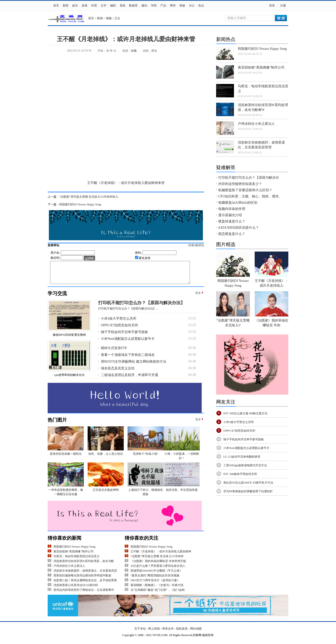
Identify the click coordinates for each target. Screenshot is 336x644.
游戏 (84, 6)
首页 (56, 6)
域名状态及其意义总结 (118, 373)
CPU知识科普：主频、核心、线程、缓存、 (250, 196)
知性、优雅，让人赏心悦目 (106, 458)
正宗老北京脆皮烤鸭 (106, 494)
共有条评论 (201, 245)
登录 (272, 6)
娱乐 (75, 6)
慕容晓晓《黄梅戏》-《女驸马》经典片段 (157, 589)
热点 (201, 6)
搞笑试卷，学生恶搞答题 (182, 494)
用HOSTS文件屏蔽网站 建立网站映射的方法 (134, 366)
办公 (192, 6)
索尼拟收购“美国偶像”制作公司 (74, 556)
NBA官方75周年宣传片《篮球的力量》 (155, 585)
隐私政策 (182, 633)
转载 (134, 51)
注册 (283, 6)
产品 (163, 6)
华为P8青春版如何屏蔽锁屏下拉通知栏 (248, 491)
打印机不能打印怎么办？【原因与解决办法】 (142, 307)
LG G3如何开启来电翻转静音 (242, 457)
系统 (123, 6)
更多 (198, 297)
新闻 (65, 6)
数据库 (133, 6)
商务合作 (168, 633)
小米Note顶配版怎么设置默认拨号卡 (128, 343)
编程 (113, 6)
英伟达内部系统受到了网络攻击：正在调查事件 (84, 594)
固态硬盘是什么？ (232, 234)
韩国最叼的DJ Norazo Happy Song (80, 204)
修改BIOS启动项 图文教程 (69, 339)
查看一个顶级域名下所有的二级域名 (128, 359)
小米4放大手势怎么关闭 (119, 323)
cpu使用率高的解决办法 (69, 379)
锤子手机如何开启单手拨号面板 (124, 336)
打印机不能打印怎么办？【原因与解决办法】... (128, 313)
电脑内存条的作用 (232, 209)
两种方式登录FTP (114, 352)
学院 (154, 6)
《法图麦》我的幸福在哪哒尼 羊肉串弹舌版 (158, 565)
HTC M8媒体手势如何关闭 (240, 474)
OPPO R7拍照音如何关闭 (119, 330)
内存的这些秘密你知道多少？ (240, 184)
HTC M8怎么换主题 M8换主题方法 (245, 413)
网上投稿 (154, 633)
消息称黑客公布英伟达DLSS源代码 (76, 589)
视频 (109, 18)
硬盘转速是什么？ (232, 221)
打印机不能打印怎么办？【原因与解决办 (249, 178)
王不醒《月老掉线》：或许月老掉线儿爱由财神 (161, 556)
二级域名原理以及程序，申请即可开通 (129, 379)
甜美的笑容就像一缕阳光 (66, 458)
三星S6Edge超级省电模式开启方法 (245, 465)
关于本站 (140, 633)
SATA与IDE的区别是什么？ (239, 228)
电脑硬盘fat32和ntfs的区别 (238, 203)
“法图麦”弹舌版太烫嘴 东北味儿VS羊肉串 (157, 561)
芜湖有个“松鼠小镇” (146, 458)
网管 (173, 6)
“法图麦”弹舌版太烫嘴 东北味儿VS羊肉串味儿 (89, 197)
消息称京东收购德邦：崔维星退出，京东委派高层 (85, 575)
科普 (94, 6)
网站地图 (196, 633)
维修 (182, 6)
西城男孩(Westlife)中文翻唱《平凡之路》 (156, 575)
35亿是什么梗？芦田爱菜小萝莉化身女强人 (158, 570)
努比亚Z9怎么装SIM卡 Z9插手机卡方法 (248, 483)
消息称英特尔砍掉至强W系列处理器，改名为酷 (84, 565)
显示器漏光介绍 (230, 215)
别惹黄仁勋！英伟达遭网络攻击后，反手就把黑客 (85, 585)
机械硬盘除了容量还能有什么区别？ (245, 190)
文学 (103, 6)
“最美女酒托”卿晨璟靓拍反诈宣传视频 (155, 580)
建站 (144, 6)
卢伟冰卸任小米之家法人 (69, 570)
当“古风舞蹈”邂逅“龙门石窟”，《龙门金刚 (158, 594)
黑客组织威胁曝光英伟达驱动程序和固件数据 (82, 580)
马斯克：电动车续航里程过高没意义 (77, 561)
